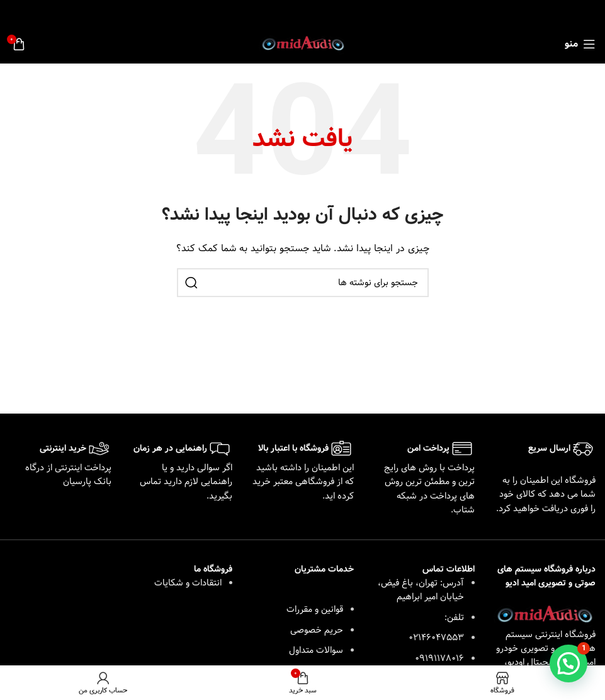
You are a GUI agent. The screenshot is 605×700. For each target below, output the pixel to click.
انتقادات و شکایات (188, 583)
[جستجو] (303, 283)
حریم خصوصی (317, 630)
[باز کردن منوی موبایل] (580, 44)
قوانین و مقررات (315, 609)
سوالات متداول (316, 650)
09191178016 (439, 658)
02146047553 (436, 638)
